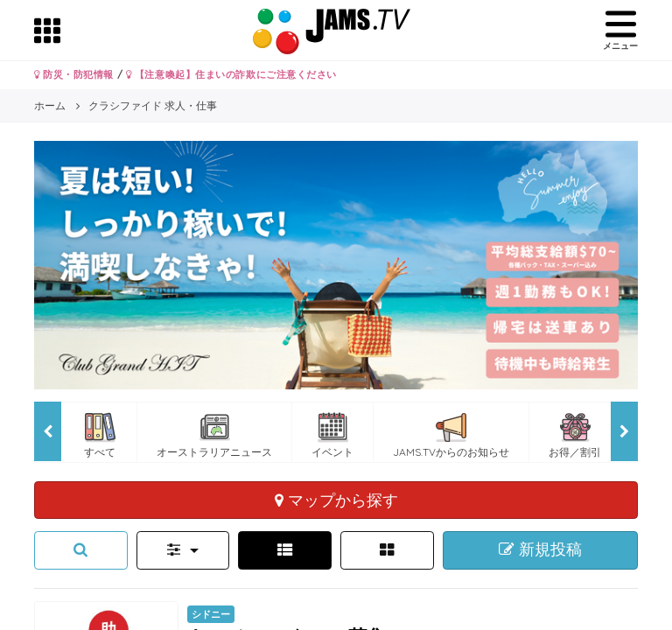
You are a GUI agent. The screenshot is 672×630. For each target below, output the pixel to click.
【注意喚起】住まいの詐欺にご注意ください (231, 74)
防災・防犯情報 (74, 74)
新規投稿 (540, 549)
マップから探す (336, 500)
